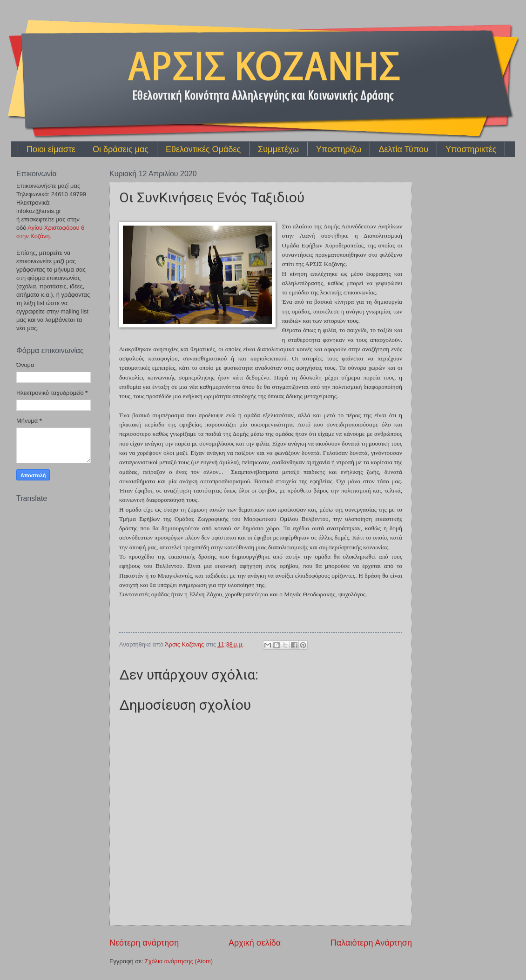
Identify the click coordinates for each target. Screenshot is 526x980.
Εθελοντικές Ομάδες (203, 149)
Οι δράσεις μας (121, 149)
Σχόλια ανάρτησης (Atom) (179, 961)
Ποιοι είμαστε (51, 149)
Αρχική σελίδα (255, 943)
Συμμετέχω (278, 149)
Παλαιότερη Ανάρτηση (371, 943)
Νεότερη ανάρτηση (144, 943)
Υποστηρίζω (339, 149)
